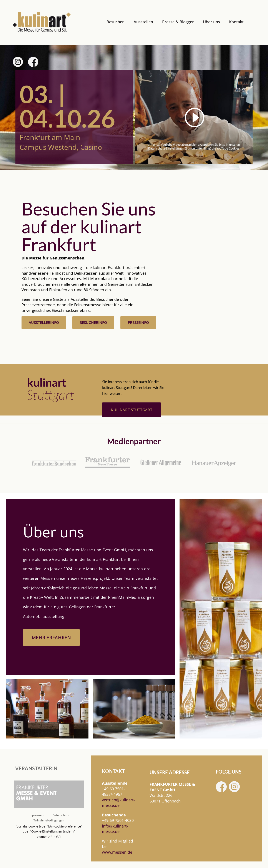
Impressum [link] (36, 816)
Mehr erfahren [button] (52, 638)
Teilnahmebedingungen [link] (49, 821)
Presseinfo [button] (138, 322)
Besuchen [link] (116, 22)
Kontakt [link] (236, 22)
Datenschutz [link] (61, 816)
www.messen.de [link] (117, 852)
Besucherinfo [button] (93, 322)
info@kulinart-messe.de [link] (115, 829)
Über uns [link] (211, 22)
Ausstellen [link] (143, 22)
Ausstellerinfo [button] (44, 322)
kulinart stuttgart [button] (132, 410)
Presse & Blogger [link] (178, 22)
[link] (42, 22)
